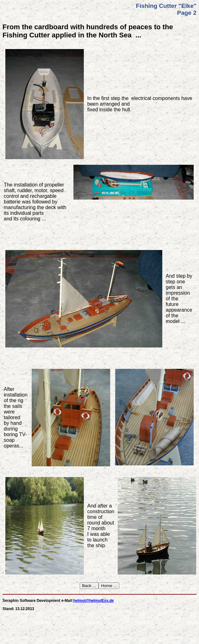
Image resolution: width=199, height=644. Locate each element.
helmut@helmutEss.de (93, 601)
